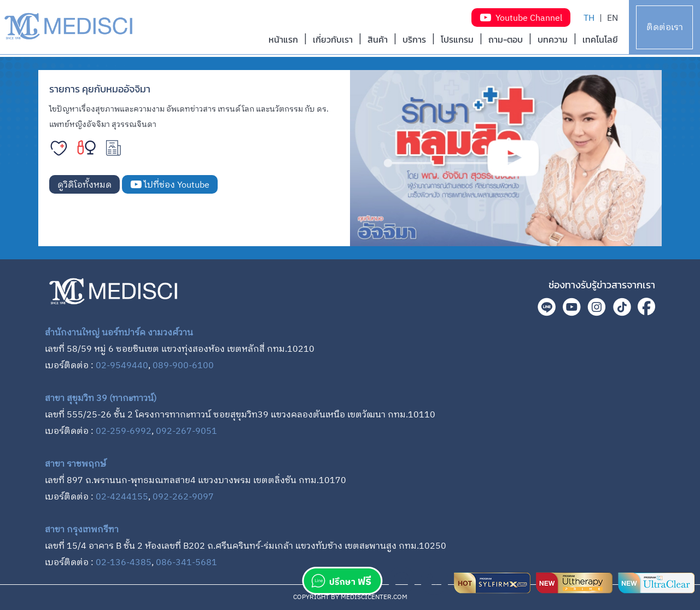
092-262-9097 (183, 497)
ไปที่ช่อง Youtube (170, 185)
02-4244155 (122, 497)
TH (589, 18)
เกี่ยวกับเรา (333, 39)
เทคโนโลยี (600, 39)
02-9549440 (122, 366)
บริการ (414, 39)
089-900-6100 (183, 366)
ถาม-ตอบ (506, 39)
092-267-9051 (186, 431)
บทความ (553, 39)
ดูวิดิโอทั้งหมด (84, 185)
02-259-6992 (124, 431)
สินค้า (378, 39)
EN (612, 18)
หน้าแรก (283, 39)
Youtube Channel (521, 18)
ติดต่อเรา (665, 28)
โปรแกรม (457, 39)
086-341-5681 (186, 563)
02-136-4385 (124, 563)
